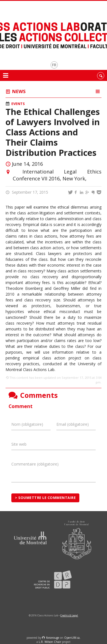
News (19, 91)
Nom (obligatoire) (27, 424)
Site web (19, 444)
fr (54, 65)
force (53, 638)
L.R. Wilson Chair (50, 642)
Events (18, 104)
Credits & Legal (69, 615)
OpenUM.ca (72, 638)
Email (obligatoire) (73, 424)
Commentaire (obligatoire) (35, 464)
